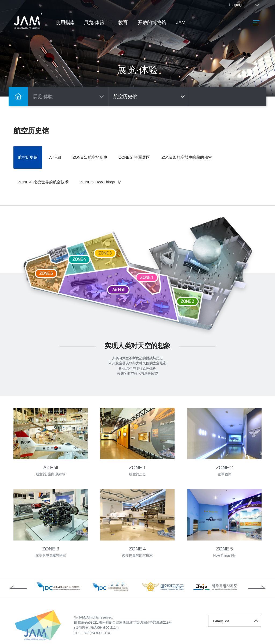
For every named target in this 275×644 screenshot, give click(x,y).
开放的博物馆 (152, 23)
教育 (123, 23)
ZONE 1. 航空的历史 (116, 154)
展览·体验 (94, 23)
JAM (181, 23)
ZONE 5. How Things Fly (195, 171)
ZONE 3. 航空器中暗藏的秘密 (50, 171)
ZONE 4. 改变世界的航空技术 (125, 171)
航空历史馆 (150, 97)
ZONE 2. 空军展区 (172, 154)
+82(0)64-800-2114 (98, 624)
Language (244, 5)
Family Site (237, 610)
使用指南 (65, 23)
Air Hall (70, 154)
